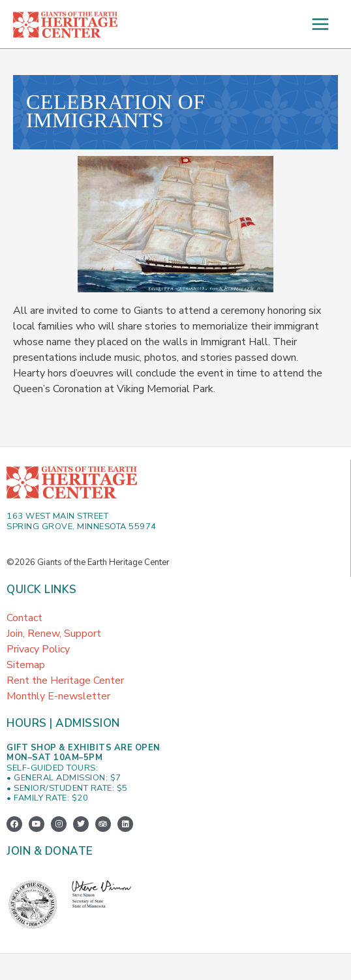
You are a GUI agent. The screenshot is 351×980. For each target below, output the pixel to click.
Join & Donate (50, 851)
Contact (24, 618)
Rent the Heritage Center (65, 681)
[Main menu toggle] (320, 24)
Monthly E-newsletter (58, 696)
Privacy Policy (38, 649)
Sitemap (26, 665)
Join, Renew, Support (54, 634)
